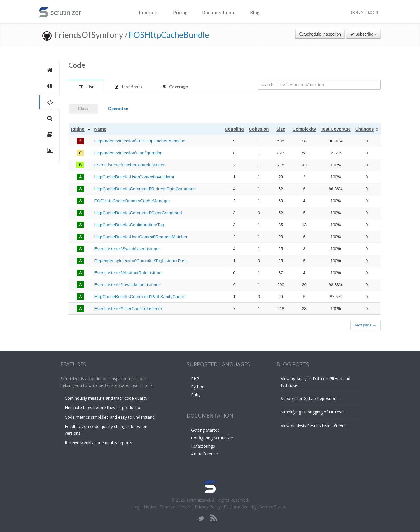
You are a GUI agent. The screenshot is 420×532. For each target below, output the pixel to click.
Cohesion (259, 129)
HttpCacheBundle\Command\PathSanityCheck (140, 297)
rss (214, 518)
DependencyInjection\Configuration (129, 153)
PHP (195, 379)
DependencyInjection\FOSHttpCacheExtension (140, 141)
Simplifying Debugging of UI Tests (313, 412)
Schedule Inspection (320, 34)
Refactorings (203, 446)
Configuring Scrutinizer (212, 438)
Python (198, 387)
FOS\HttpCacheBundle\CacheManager (132, 201)
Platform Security (240, 507)
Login (373, 12)
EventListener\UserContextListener (128, 308)
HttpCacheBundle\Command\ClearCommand (138, 213)
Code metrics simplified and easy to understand (110, 417)
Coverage (176, 87)
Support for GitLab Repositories (311, 398)
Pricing (180, 13)
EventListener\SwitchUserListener (127, 249)
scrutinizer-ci (198, 500)
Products (149, 13)
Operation (118, 108)
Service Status (273, 507)
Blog (255, 13)
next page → (365, 325)
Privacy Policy (208, 507)
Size (281, 129)
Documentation (219, 13)
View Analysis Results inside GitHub (314, 426)
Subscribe (363, 34)
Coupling (234, 129)
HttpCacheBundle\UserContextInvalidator (134, 177)
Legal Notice (144, 507)
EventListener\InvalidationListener (127, 285)
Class (83, 108)
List (86, 87)
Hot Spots (129, 87)
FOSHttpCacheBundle (169, 35)
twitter (201, 518)
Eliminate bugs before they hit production (104, 407)
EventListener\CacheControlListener (130, 165)
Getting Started (205, 430)
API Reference (204, 454)
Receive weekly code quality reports (98, 443)
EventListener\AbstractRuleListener (129, 273)
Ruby (196, 395)
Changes (364, 129)
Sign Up (357, 12)
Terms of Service (176, 507)
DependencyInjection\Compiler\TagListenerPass (141, 261)
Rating (78, 129)
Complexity (304, 129)
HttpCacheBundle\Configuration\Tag (129, 225)
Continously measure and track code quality (106, 398)
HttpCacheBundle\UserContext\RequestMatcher (141, 237)
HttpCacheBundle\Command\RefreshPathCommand (145, 189)
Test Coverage (336, 129)
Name (100, 129)
